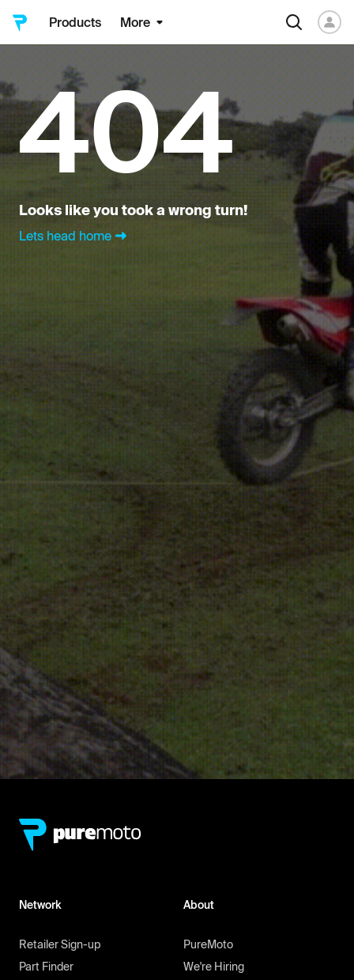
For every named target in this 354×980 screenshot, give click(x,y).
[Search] (294, 22)
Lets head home (75, 236)
